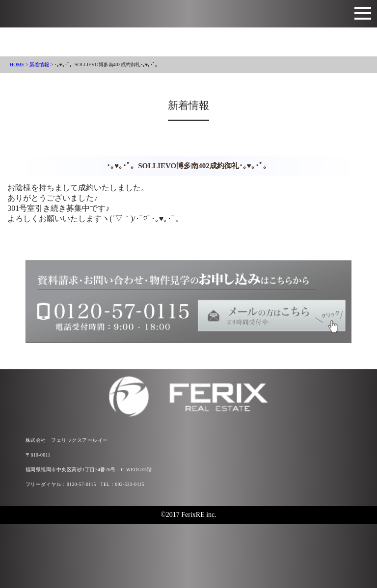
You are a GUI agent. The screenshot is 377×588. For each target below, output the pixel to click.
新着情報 (39, 64)
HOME (17, 64)
